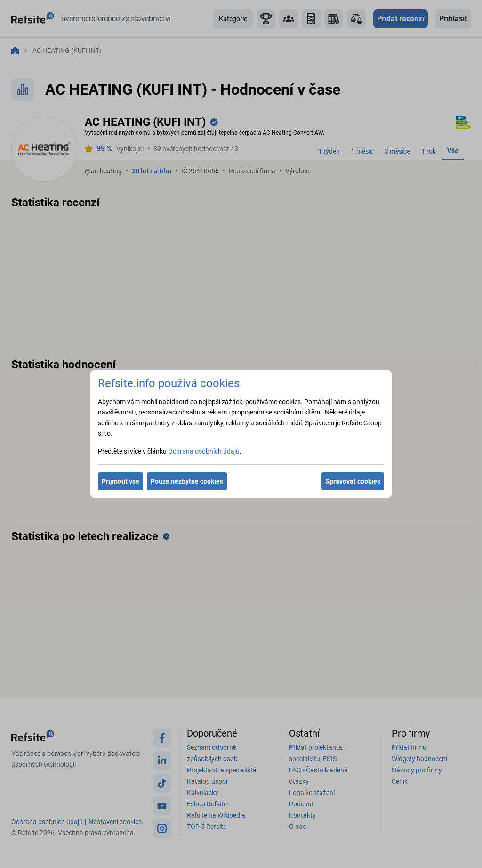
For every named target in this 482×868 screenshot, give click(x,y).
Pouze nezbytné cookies (187, 481)
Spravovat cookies (353, 481)
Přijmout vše (120, 481)
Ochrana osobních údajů (204, 451)
